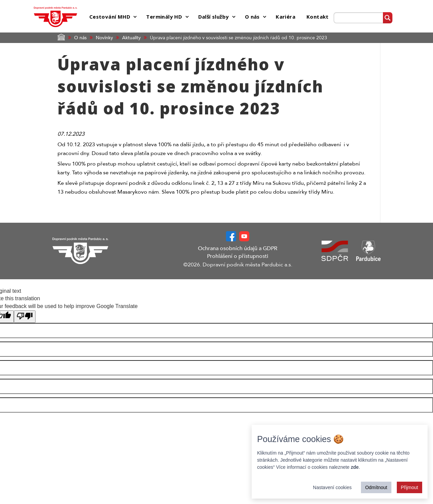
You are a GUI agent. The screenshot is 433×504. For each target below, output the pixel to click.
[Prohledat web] (358, 18)
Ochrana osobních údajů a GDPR (238, 248)
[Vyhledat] (388, 18)
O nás (80, 38)
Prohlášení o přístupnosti (238, 256)
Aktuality (131, 38)
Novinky (104, 38)
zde (355, 467)
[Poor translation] (25, 317)
